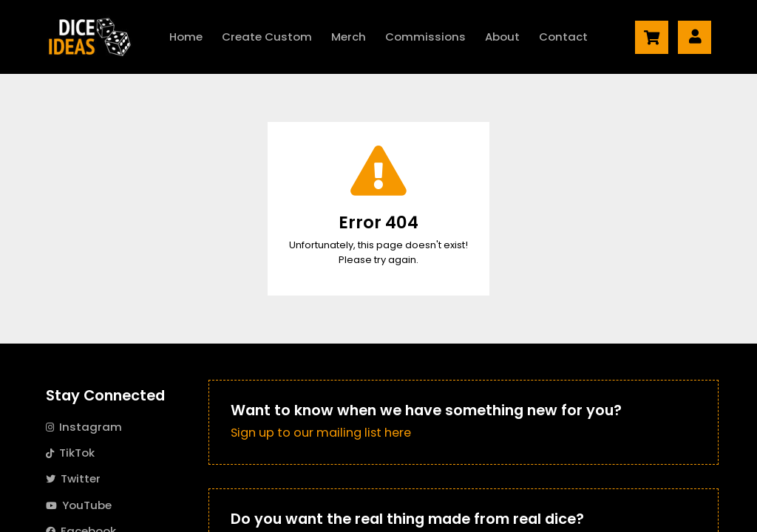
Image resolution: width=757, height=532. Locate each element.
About (502, 37)
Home (186, 37)
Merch (349, 37)
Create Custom (267, 37)
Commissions (425, 37)
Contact (563, 37)
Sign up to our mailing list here (321, 433)
